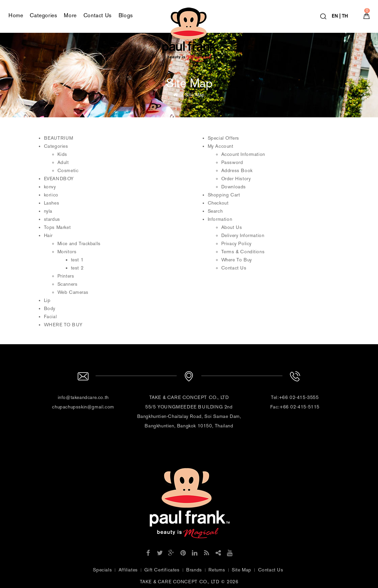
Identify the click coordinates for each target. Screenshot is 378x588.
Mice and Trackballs (79, 244)
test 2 (77, 268)
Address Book (237, 171)
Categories (43, 15)
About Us (232, 227)
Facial (51, 317)
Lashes (52, 203)
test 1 (77, 260)
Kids (62, 154)
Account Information (243, 154)
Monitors (67, 252)
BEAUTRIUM (59, 138)
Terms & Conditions (243, 252)
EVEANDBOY (59, 179)
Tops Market (57, 227)
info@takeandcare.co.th (83, 397)
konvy (50, 187)
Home (16, 15)
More (70, 15)
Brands (194, 570)
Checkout (218, 203)
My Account (221, 146)
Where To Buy (237, 260)
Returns (217, 570)
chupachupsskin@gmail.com (83, 407)
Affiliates (128, 570)
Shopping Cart (224, 195)
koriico (51, 195)
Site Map (195, 95)
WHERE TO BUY (63, 325)
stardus (52, 219)
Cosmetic (68, 171)
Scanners (68, 284)
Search (215, 211)
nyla (48, 211)
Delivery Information (243, 236)
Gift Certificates (162, 570)
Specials (102, 570)
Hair (48, 236)
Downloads (234, 187)
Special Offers (223, 138)
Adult (63, 162)
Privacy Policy (236, 244)
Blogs (126, 15)
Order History (236, 179)
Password (232, 162)
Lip (47, 300)
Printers (66, 276)
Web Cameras (73, 292)
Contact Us (98, 15)
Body (50, 309)
